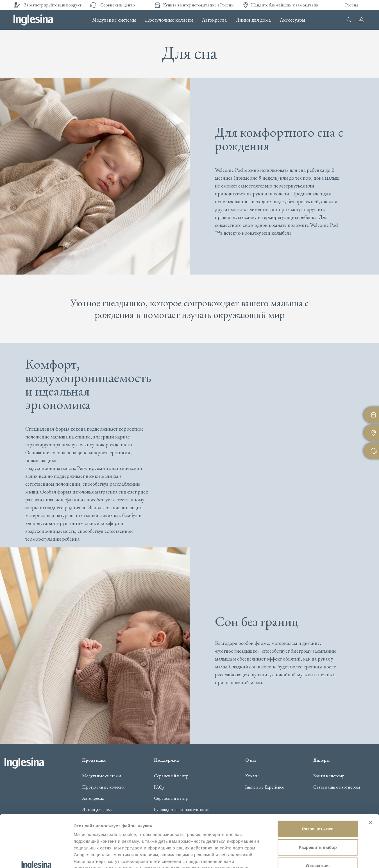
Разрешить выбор (318, 798)
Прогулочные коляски (169, 20)
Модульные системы (114, 20)
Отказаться (318, 816)
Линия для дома (253, 20)
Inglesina (33, 20)
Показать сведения (94, 857)
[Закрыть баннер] (370, 774)
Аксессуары (292, 20)
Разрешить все (318, 780)
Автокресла (214, 20)
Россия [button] (352, 5)
